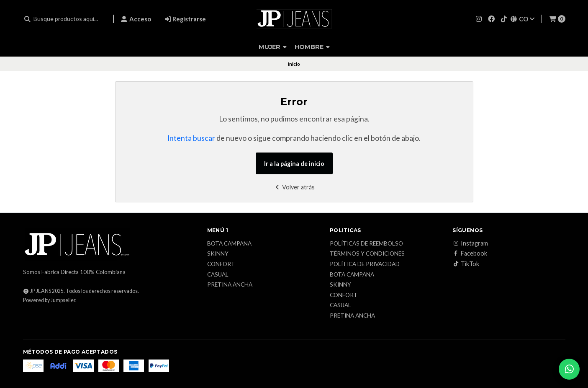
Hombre (312, 47)
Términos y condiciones (367, 254)
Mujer (273, 47)
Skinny (218, 254)
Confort (221, 264)
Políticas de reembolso (366, 244)
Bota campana (229, 244)
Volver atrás (294, 187)
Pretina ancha (230, 285)
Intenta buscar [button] (191, 138)
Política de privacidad (365, 264)
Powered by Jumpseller (49, 300)
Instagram (470, 243)
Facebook (470, 253)
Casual (218, 275)
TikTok (466, 264)
